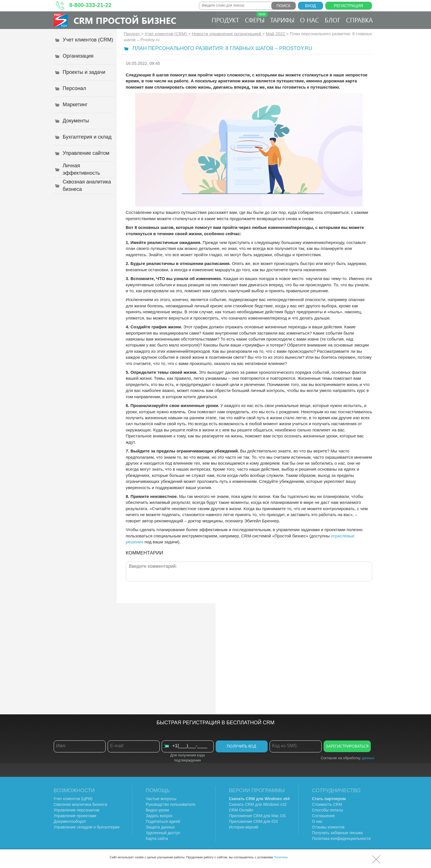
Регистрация (348, 6)
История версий (244, 827)
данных (368, 758)
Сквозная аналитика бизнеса (81, 804)
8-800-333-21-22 (90, 5)
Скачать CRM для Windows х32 (258, 804)
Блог (333, 20)
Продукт (225, 20)
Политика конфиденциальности (341, 838)
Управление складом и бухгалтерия (87, 827)
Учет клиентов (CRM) (166, 34)
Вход (311, 6)
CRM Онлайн (241, 810)
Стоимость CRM (327, 804)
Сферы (256, 18)
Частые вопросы (161, 799)
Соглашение (323, 816)
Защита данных (160, 827)
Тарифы (282, 20)
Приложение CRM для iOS (254, 821)
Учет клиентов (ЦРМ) (73, 799)
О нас (310, 20)
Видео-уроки (157, 810)
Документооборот (70, 821)
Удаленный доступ (163, 833)
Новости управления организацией (227, 34)
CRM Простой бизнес (125, 20)
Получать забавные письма (337, 833)
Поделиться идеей (163, 821)
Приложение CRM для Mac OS (257, 816)
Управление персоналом (77, 810)
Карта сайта (157, 838)
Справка (359, 20)
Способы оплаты (328, 810)
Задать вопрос (159, 816)
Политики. (281, 857)
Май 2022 (276, 34)
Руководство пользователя (170, 804)
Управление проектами (75, 816)
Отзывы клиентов (328, 827)
